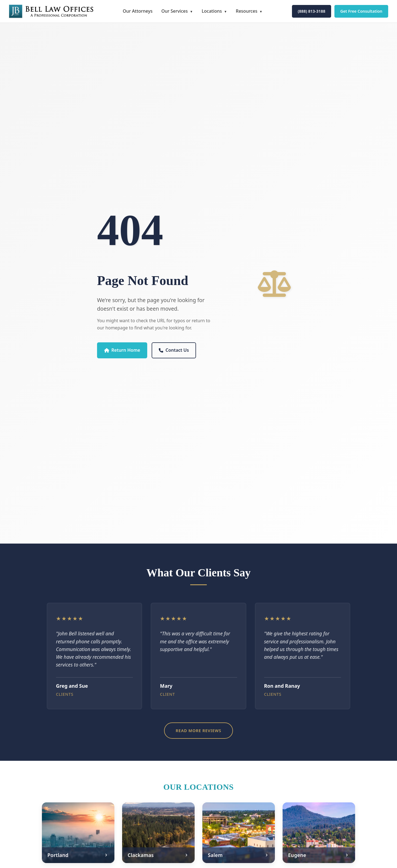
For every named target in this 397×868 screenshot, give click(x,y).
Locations (212, 11)
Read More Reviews (198, 731)
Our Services (175, 11)
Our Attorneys (138, 11)
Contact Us (174, 350)
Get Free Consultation (361, 11)
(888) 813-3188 (312, 11)
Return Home (122, 350)
